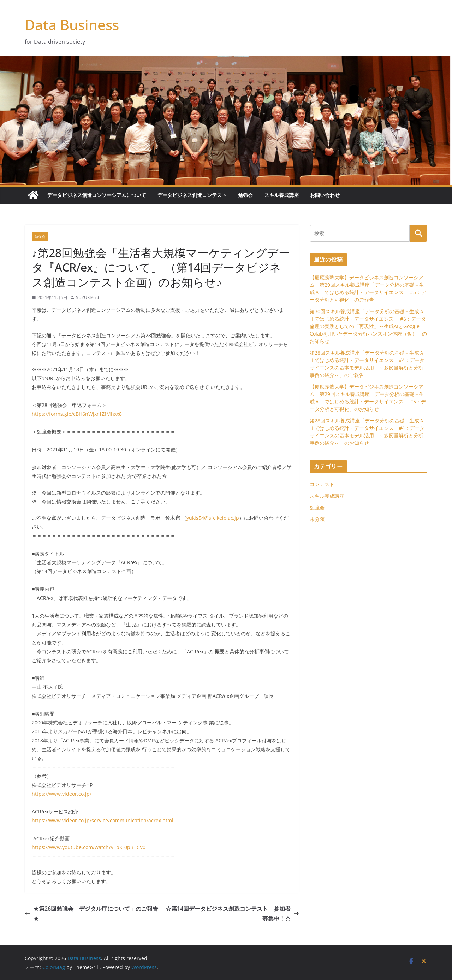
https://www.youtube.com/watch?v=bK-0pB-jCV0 (89, 847)
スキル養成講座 (281, 195)
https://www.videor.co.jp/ (62, 794)
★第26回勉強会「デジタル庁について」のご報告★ (91, 914)
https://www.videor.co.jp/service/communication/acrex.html (103, 820)
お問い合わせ (325, 195)
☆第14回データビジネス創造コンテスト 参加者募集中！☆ (232, 914)
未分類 (317, 519)
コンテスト (322, 484)
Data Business (72, 25)
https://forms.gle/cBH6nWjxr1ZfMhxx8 (77, 414)
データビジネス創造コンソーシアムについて (97, 195)
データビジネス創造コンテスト (192, 195)
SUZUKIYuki (87, 297)
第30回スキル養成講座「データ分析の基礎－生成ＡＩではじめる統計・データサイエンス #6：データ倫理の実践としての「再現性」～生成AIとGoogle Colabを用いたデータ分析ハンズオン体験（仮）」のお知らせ (368, 326)
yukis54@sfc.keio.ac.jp (213, 518)
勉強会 (245, 195)
